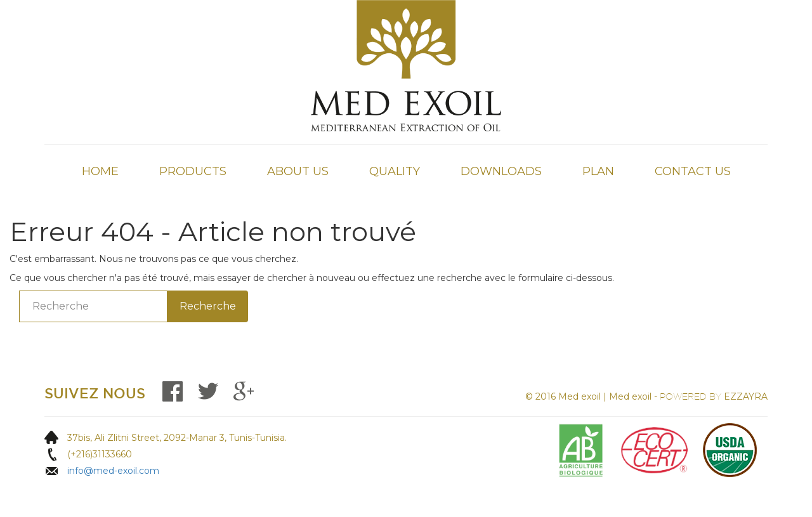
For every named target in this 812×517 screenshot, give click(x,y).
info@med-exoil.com (113, 471)
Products (193, 171)
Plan (598, 171)
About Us (298, 171)
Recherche (208, 306)
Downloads (501, 171)
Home (100, 171)
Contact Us (693, 171)
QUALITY (395, 171)
